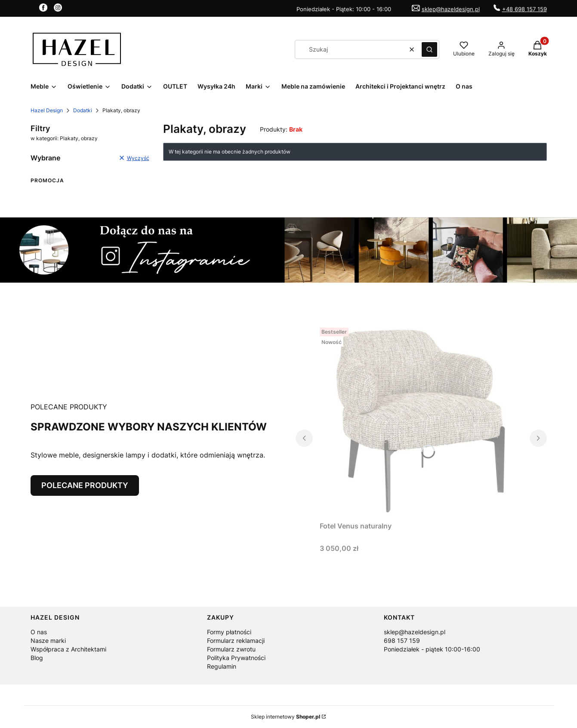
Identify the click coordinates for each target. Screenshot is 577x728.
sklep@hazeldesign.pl (451, 9)
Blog (37, 658)
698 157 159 (402, 640)
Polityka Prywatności (236, 658)
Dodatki (83, 110)
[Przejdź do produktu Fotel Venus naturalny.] (421, 421)
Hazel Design (47, 110)
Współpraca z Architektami (68, 649)
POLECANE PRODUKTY (85, 485)
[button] (429, 49)
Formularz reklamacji (236, 640)
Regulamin (222, 666)
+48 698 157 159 (525, 9)
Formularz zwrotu (231, 649)
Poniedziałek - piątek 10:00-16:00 (432, 649)
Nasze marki (48, 640)
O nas (39, 632)
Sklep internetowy (285, 717)
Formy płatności (229, 632)
